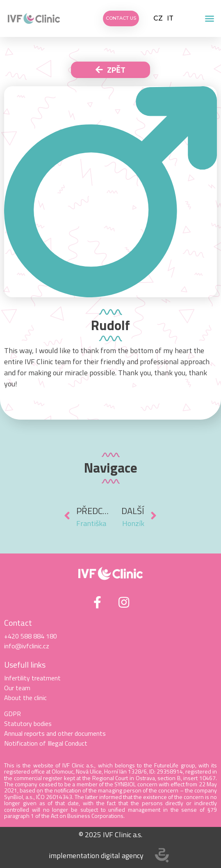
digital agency (122, 855)
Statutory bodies (28, 723)
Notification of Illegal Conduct (46, 743)
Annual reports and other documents (55, 733)
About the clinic (25, 698)
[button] (210, 18)
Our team (17, 688)
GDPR (13, 714)
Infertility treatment (32, 678)
